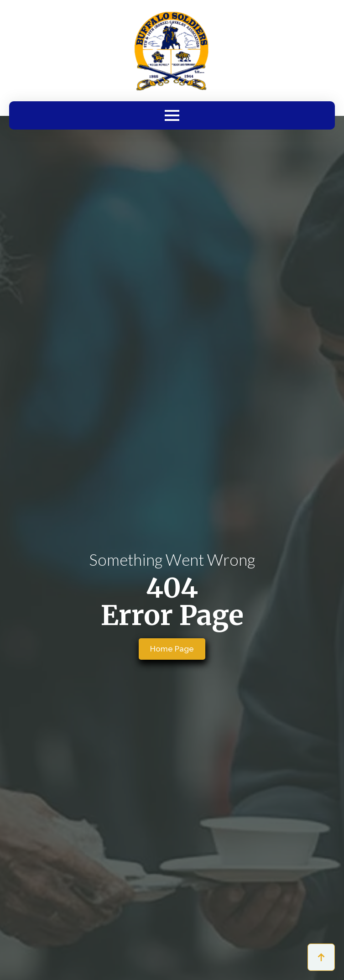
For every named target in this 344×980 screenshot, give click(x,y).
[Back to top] (321, 957)
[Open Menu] (172, 115)
